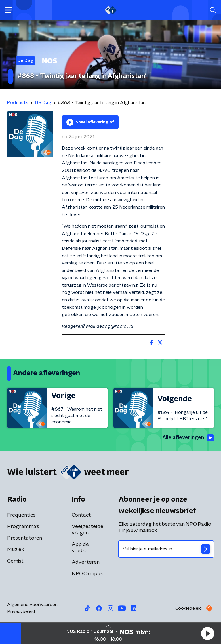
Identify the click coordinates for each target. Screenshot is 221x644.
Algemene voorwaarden (32, 605)
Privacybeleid (21, 611)
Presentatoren (25, 538)
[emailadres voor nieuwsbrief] (166, 549)
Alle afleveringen (188, 438)
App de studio (80, 548)
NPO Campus (87, 574)
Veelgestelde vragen (87, 530)
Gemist (15, 561)
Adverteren (86, 562)
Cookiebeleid (188, 608)
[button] (207, 633)
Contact (81, 515)
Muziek (16, 550)
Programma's (23, 527)
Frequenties (21, 515)
